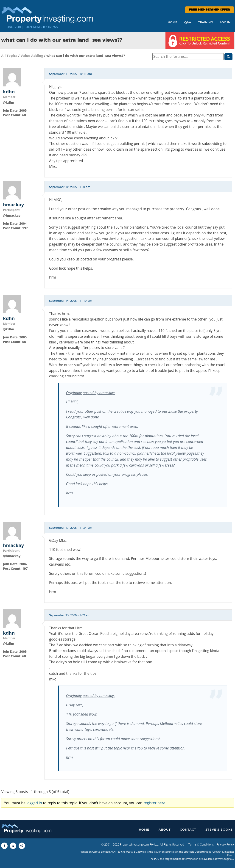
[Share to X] (13, 846)
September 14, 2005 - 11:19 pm (71, 301)
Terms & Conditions (201, 845)
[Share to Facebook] (4, 846)
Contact (188, 830)
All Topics (9, 55)
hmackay (13, 205)
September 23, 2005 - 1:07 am (70, 615)
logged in (34, 803)
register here (154, 803)
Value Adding (32, 55)
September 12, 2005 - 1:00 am (70, 187)
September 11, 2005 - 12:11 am (71, 74)
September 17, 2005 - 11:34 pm (71, 528)
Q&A (188, 23)
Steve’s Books (219, 830)
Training (206, 23)
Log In (225, 23)
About (165, 830)
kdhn (9, 92)
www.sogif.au (225, 859)
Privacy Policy (225, 845)
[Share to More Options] (22, 846)
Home (173, 23)
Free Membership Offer (210, 10)
